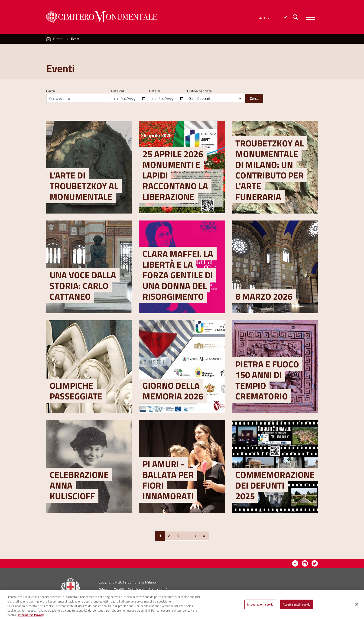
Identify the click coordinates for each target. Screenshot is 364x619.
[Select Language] (272, 17)
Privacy (104, 590)
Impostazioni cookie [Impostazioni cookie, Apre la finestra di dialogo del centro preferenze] (260, 607)
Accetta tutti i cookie (297, 607)
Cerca (51, 91)
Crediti (119, 590)
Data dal (117, 91)
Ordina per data (199, 91)
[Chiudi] (357, 606)
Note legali (136, 590)
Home (58, 39)
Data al (155, 91)
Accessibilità (158, 590)
